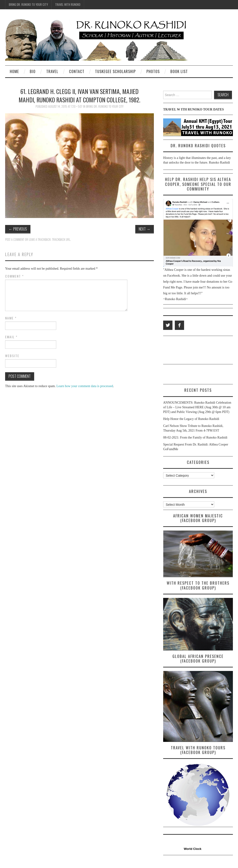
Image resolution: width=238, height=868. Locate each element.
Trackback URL (61, 240)
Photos (153, 71)
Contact (77, 71)
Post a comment (15, 240)
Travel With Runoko (68, 5)
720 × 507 (77, 106)
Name (11, 318)
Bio (33, 71)
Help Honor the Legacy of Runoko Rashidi (191, 419)
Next (145, 229)
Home (14, 71)
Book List (179, 71)
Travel (52, 71)
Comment (15, 276)
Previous (18, 229)
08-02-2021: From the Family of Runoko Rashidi (195, 437)
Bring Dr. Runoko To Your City (28, 5)
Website (12, 356)
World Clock (192, 849)
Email (11, 337)
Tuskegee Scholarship (115, 71)
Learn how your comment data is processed (85, 386)
